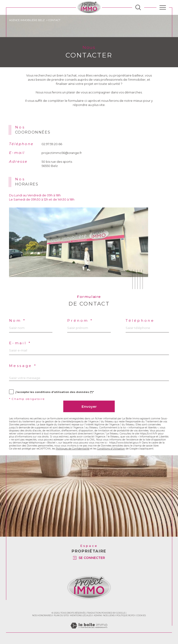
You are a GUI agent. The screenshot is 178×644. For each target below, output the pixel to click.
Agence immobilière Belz (27, 20)
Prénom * (80, 320)
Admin (97, 615)
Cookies (141, 615)
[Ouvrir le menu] (163, 7)
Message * (23, 366)
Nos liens (109, 615)
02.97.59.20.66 (52, 144)
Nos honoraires (42, 615)
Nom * (17, 320)
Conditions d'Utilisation (111, 449)
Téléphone (140, 320)
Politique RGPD (125, 615)
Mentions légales (81, 615)
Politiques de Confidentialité (73, 449)
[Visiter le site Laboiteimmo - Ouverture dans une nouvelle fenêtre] (89, 630)
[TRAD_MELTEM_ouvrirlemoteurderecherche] (138, 7)
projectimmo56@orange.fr (62, 153)
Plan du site (61, 615)
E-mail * (20, 343)
